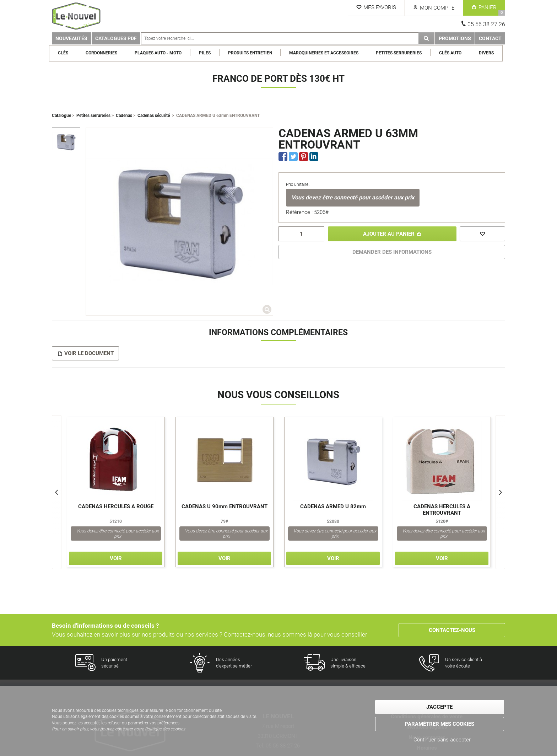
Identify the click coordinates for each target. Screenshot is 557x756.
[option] (66, 142)
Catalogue (61, 116)
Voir (116, 558)
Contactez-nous (452, 630)
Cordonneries (104, 53)
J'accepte (439, 707)
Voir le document (89, 353)
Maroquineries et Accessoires (327, 53)
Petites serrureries (402, 53)
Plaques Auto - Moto (161, 53)
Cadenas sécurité (154, 116)
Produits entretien (253, 53)
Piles (207, 53)
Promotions (455, 38)
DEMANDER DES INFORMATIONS (392, 252)
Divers (489, 53)
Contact (490, 38)
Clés (66, 53)
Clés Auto (453, 53)
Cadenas (124, 116)
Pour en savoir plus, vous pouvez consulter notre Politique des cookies (118, 729)
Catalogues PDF (116, 38)
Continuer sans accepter (442, 740)
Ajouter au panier (388, 234)
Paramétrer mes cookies (439, 724)
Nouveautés (71, 38)
